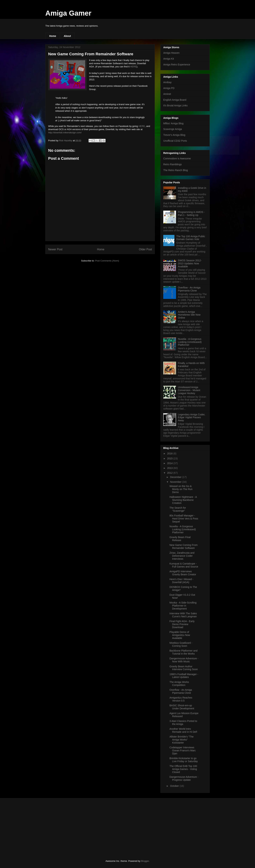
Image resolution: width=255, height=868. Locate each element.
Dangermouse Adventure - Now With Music (184, 660)
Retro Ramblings (172, 164)
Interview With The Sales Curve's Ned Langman (183, 615)
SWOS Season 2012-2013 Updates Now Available (190, 263)
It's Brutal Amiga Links (175, 105)
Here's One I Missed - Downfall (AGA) (181, 581)
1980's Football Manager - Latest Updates (184, 676)
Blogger (145, 861)
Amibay (167, 82)
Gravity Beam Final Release (180, 539)
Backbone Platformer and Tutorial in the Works (183, 652)
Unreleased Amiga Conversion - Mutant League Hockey (189, 390)
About (67, 36)
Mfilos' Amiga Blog (173, 123)
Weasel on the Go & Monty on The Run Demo (181, 489)
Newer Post (55, 249)
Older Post (145, 249)
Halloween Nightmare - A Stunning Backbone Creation (183, 500)
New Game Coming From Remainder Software (184, 546)
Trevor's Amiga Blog (174, 135)
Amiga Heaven (171, 53)
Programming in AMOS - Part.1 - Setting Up (191, 214)
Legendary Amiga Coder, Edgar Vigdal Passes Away (192, 418)
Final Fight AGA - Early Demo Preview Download (182, 624)
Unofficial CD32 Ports (175, 141)
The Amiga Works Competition (179, 684)
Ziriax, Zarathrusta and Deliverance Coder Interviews (182, 556)
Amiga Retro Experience (177, 65)
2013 (170, 468)
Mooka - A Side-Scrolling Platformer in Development (183, 606)
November (176, 482)
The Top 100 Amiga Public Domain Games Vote (191, 238)
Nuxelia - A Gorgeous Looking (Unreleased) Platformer (190, 342)
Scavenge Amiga (173, 129)
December (176, 477)
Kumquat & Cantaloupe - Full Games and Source (184, 565)
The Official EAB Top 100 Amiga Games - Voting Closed (183, 769)
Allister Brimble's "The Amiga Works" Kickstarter (182, 740)
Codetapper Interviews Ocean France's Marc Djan (183, 750)
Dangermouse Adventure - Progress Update (184, 778)
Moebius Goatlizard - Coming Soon (181, 644)
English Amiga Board (175, 100)
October (175, 786)
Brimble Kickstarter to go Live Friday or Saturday (184, 760)
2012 (170, 473)
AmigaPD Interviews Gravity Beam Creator (183, 573)
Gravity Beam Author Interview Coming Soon (184, 668)
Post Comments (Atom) (107, 261)
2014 (170, 463)
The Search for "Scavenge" (178, 509)
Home (53, 36)
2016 (170, 454)
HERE (133, 67)
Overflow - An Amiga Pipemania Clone (189, 289)
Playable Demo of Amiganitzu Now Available (180, 635)
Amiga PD (169, 88)
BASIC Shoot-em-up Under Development (182, 707)
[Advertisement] (72, 826)
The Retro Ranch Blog (176, 170)
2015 (170, 458)
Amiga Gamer (68, 13)
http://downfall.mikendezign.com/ (65, 133)
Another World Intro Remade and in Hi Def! (183, 730)
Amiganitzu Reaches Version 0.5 (181, 699)
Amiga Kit (169, 59)
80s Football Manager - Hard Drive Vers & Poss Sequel (184, 519)
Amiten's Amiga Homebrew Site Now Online (189, 315)
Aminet (167, 94)
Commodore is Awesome (177, 158)
